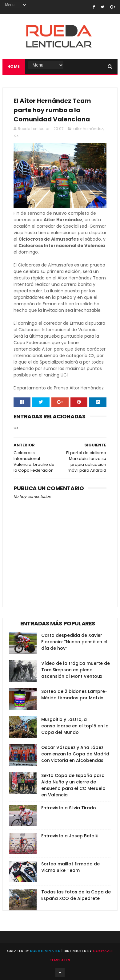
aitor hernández (88, 129)
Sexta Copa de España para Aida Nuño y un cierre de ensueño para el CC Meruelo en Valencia (73, 785)
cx (16, 135)
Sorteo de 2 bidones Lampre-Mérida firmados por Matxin (74, 695)
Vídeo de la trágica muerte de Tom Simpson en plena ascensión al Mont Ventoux (76, 670)
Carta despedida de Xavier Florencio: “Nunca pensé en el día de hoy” (74, 642)
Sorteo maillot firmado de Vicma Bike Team (70, 867)
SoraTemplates (45, 951)
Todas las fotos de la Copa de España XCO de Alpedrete (76, 895)
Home (14, 66)
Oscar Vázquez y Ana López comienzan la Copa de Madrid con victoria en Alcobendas (75, 754)
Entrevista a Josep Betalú (70, 836)
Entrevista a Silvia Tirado (69, 808)
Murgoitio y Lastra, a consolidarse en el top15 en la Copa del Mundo (75, 726)
